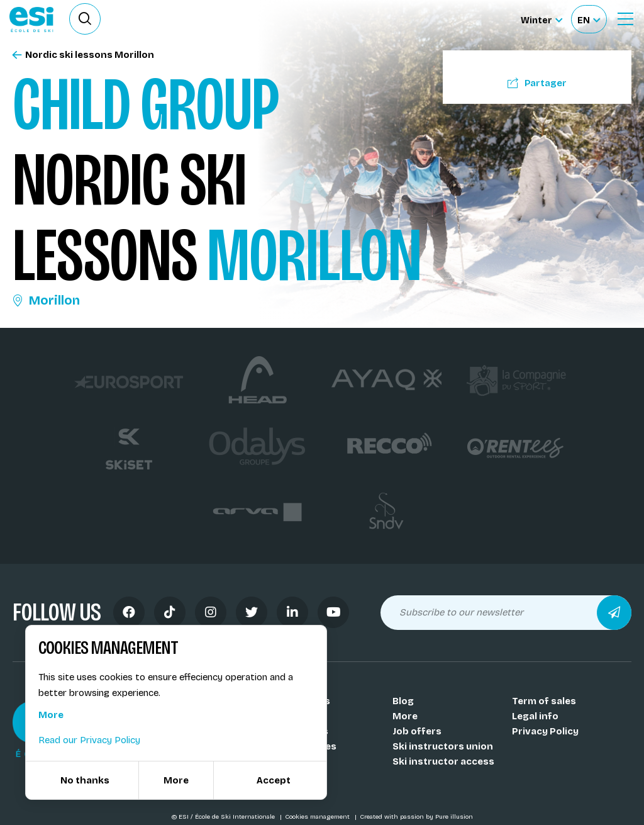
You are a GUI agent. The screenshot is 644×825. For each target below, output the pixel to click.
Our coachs (300, 716)
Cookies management (318, 817)
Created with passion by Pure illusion (416, 817)
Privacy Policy (545, 731)
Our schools (302, 701)
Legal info (535, 716)
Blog (403, 701)
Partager (537, 83)
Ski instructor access (443, 761)
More (405, 716)
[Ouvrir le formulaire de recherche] (85, 19)
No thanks (85, 780)
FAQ (282, 777)
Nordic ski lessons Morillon (83, 55)
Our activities (305, 746)
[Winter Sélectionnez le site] (541, 19)
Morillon (46, 300)
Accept (274, 780)
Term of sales (544, 701)
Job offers (417, 731)
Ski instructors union (443, 746)
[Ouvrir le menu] (625, 19)
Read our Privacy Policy (89, 740)
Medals (290, 761)
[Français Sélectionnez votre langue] (589, 19)
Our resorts (301, 731)
